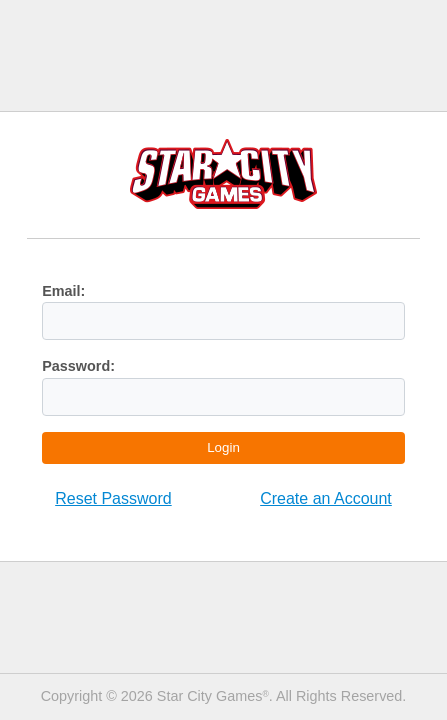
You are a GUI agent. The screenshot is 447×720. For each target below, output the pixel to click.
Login (223, 447)
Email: (63, 291)
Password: (78, 366)
